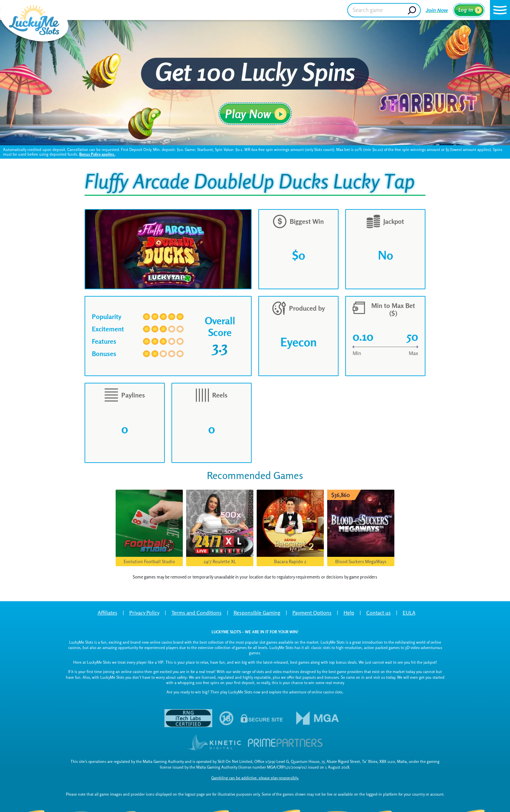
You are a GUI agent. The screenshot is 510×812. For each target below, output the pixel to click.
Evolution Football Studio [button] (149, 561)
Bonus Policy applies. (97, 154)
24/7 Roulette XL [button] (220, 561)
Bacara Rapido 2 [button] (290, 561)
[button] (500, 10)
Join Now (437, 10)
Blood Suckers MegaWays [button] (361, 561)
